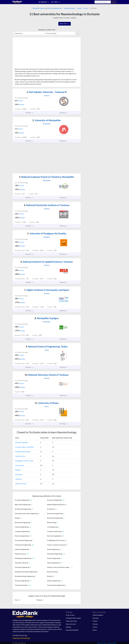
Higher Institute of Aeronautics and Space (47, 290)
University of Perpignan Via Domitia (47, 233)
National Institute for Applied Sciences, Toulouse (47, 262)
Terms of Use (101, 643)
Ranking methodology (21, 638)
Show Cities (65, 24)
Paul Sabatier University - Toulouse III (47, 92)
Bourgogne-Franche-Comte (24, 461)
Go (78, 33)
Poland (95, 621)
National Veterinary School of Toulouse (47, 375)
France (86, 8)
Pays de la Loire (20, 456)
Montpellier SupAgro (47, 318)
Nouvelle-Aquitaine (22, 442)
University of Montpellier (47, 120)
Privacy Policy (112, 643)
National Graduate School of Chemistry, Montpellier (47, 177)
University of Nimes (47, 403)
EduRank (73, 18)
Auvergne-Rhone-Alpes (23, 452)
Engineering (58, 8)
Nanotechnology (69, 8)
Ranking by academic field (47, 30)
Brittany (18, 470)
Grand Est (18, 479)
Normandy (19, 474)
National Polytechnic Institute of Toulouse (47, 205)
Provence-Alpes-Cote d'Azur (25, 447)
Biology (35, 8)
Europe (79, 8)
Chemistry (43, 8)
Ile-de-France (20, 465)
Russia (95, 630)
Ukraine (95, 624)
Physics (50, 8)
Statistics (30, 113)
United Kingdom (98, 615)
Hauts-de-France (21, 484)
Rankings (64, 113)
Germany (96, 618)
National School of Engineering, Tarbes (47, 347)
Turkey (95, 627)
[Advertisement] (29, 53)
